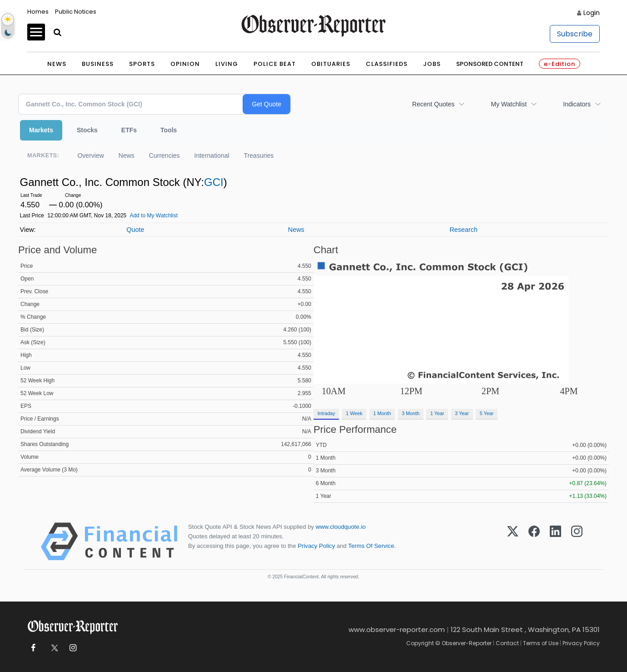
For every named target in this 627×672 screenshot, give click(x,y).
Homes (38, 12)
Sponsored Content (490, 64)
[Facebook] (534, 542)
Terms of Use (541, 643)
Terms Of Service (371, 546)
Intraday (326, 413)
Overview (90, 155)
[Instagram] (577, 542)
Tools (169, 130)
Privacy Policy (316, 546)
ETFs (129, 130)
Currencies (164, 155)
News (57, 64)
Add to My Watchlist (154, 216)
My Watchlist (509, 104)
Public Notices (76, 12)
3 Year (462, 413)
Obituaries (331, 64)
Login (592, 13)
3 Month (411, 413)
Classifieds (387, 64)
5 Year (487, 413)
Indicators (577, 104)
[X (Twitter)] (513, 542)
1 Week (354, 413)
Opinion (185, 64)
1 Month (382, 413)
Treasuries (259, 155)
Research (463, 230)
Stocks (87, 130)
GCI (214, 182)
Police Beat (275, 64)
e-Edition (560, 64)
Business (98, 64)
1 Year (437, 413)
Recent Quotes (433, 104)
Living (227, 64)
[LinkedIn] (555, 542)
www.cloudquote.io (341, 527)
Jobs (432, 64)
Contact (507, 643)
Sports (142, 64)
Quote (135, 230)
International (212, 155)
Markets (41, 130)
